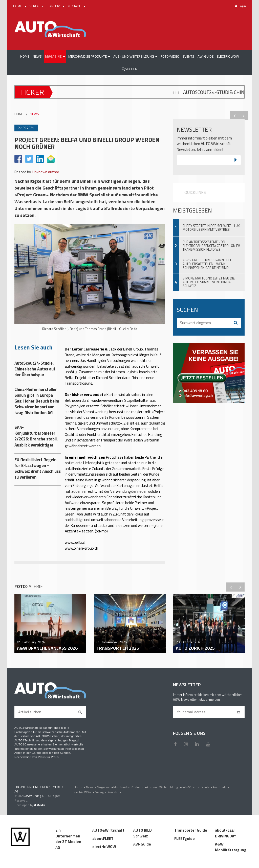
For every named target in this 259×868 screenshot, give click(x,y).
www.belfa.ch (76, 542)
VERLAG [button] (37, 6)
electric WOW (85, 792)
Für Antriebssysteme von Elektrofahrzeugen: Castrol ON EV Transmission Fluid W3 (211, 246)
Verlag (101, 792)
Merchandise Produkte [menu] (130, 787)
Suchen (129, 69)
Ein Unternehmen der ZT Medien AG (68, 839)
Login (240, 6)
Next (244, 116)
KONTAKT (74, 6)
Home (80, 787)
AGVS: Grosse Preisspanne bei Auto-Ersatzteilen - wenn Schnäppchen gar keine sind (207, 264)
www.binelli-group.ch (81, 548)
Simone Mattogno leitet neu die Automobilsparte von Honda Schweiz (209, 282)
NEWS (34, 114)
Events (207, 787)
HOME (18, 6)
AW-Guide (222, 787)
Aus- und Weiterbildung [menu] (164, 787)
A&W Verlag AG (36, 796)
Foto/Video (191, 787)
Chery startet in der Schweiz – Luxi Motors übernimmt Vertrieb (211, 228)
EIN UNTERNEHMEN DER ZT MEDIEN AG (39, 789)
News (91, 787)
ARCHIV (55, 6)
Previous (235, 116)
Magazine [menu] (105, 787)
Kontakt (115, 792)
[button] (55, 56)
